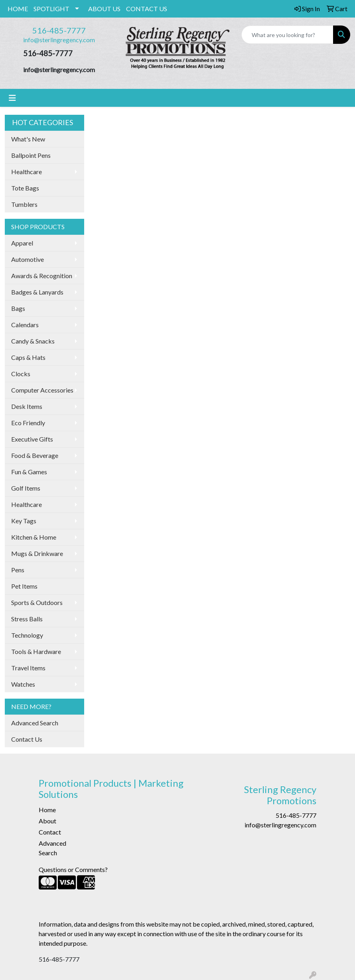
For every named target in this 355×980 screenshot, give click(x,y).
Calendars (25, 325)
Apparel (22, 243)
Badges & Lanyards (37, 292)
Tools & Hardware (36, 651)
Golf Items (26, 488)
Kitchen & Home (34, 537)
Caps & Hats (28, 357)
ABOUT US (104, 9)
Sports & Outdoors (37, 602)
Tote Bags (25, 188)
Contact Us (27, 739)
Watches (23, 684)
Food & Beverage (35, 455)
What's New (28, 139)
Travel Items (28, 668)
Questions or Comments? (73, 869)
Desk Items (27, 406)
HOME (18, 9)
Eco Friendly (28, 423)
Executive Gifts (32, 439)
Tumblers (24, 204)
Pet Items (24, 586)
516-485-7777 (59, 30)
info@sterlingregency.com (59, 40)
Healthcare (27, 172)
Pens (18, 570)
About (47, 821)
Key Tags (24, 521)
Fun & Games (29, 472)
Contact (50, 832)
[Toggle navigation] (12, 98)
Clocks (21, 374)
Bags (18, 308)
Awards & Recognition (42, 276)
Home (47, 810)
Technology (27, 635)
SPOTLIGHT (51, 9)
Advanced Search (35, 723)
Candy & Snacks (33, 341)
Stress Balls (27, 619)
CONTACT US (147, 9)
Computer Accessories (42, 390)
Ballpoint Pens (31, 155)
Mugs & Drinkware (37, 553)
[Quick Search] (287, 35)
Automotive (28, 259)
